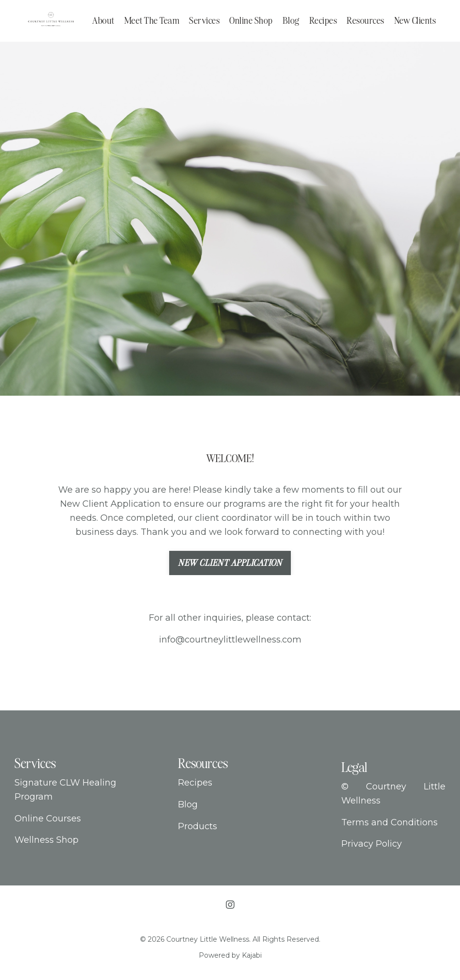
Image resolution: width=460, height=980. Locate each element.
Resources (365, 20)
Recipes (323, 20)
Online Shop (251, 20)
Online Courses (48, 819)
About (103, 20)
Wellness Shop (47, 840)
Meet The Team (152, 20)
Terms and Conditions (389, 822)
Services (204, 20)
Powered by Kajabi (230, 955)
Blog (291, 20)
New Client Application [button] (230, 563)
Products (198, 826)
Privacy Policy (372, 844)
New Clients (415, 20)
